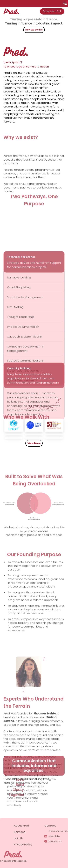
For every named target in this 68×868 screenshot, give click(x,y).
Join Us (28, 838)
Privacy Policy (33, 844)
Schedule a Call (50, 11)
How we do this (34, 30)
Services (29, 832)
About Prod (31, 826)
